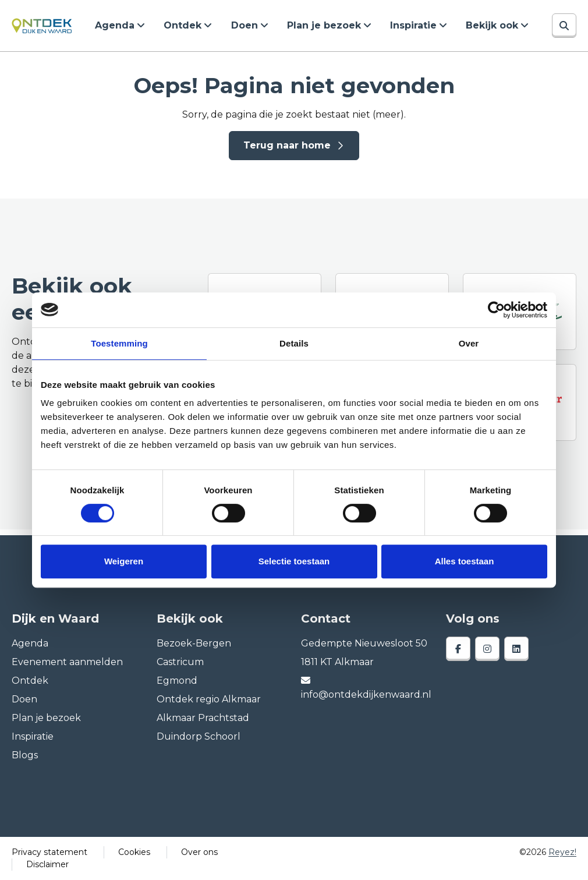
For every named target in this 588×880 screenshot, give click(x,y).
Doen (245, 25)
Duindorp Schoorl (199, 736)
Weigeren (124, 561)
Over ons (199, 852)
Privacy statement (49, 852)
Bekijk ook (492, 25)
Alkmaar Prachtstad (203, 718)
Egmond (177, 681)
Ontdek (183, 25)
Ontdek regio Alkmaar (209, 699)
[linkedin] (516, 649)
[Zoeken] (564, 26)
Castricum (180, 662)
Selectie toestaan (294, 561)
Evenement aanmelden (67, 662)
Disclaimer (47, 864)
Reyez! (562, 852)
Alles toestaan (465, 561)
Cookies (134, 852)
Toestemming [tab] (119, 343)
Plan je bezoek (324, 25)
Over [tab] (469, 343)
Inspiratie (413, 25)
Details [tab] (294, 343)
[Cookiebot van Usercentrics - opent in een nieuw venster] (496, 310)
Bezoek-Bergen (194, 643)
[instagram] (487, 649)
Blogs (25, 755)
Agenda (115, 25)
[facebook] (458, 649)
